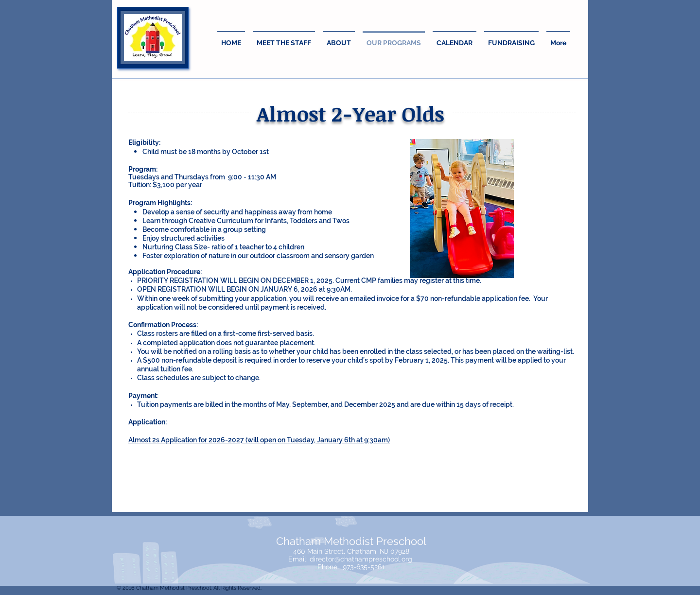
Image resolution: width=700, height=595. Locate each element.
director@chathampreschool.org (361, 559)
